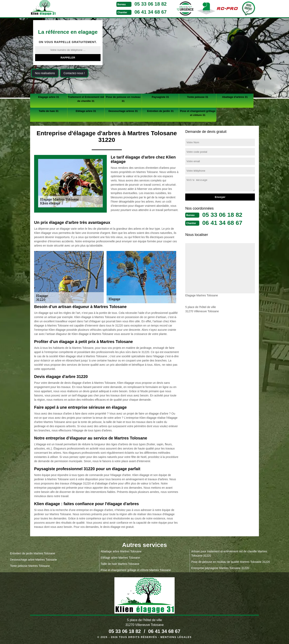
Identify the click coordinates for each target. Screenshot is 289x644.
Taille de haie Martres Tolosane (120, 564)
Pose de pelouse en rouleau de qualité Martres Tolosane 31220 (231, 562)
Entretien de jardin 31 (160, 111)
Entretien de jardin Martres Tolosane (33, 553)
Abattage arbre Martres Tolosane (121, 551)
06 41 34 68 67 (151, 12)
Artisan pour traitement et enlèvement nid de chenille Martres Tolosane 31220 (229, 553)
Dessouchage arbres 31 (123, 111)
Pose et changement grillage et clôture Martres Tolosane (136, 570)
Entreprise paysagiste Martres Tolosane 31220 (220, 568)
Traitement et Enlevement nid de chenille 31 (86, 99)
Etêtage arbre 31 (86, 111)
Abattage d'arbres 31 (235, 97)
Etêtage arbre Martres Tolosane (120, 558)
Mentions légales (176, 637)
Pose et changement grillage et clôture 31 (198, 113)
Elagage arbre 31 (49, 97)
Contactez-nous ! (74, 73)
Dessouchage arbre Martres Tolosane (33, 560)
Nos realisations (45, 73)
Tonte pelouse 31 (198, 97)
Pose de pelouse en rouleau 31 (123, 99)
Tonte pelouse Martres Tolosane (30, 566)
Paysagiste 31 (160, 97)
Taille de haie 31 (49, 111)
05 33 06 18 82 (151, 4)
